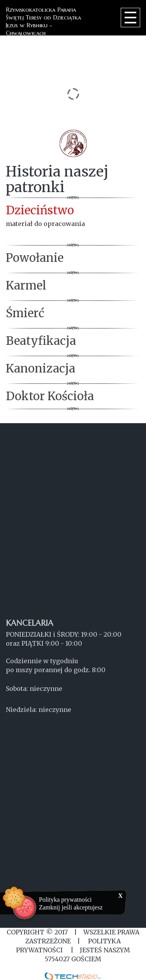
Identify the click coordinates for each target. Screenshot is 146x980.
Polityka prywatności (65, 900)
